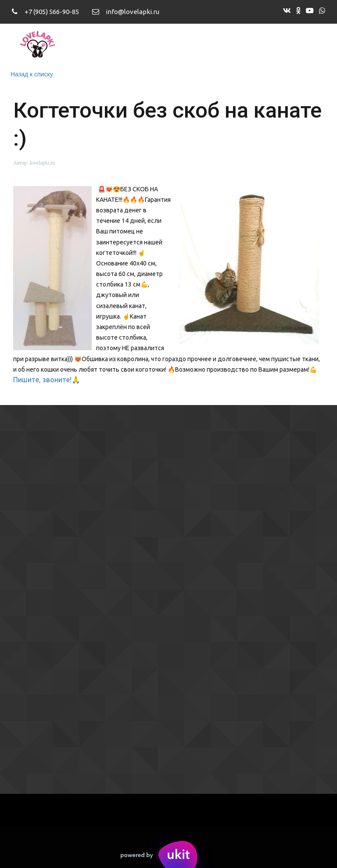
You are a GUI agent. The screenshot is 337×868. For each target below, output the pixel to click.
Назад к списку (32, 74)
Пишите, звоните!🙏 (47, 380)
